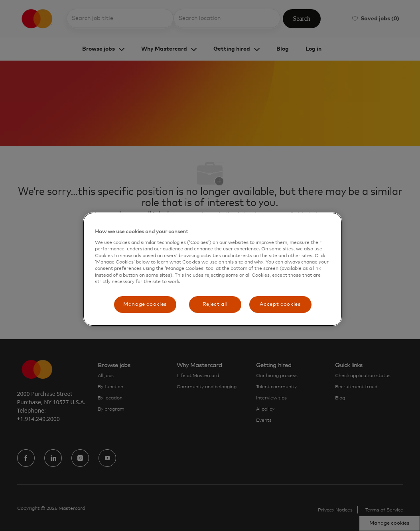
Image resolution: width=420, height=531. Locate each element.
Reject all (215, 304)
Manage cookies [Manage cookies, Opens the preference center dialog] (145, 304)
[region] (213, 269)
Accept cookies (280, 304)
